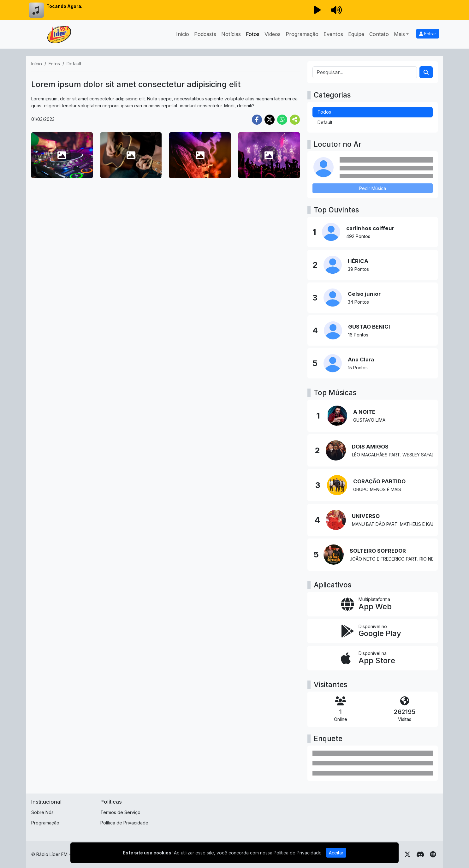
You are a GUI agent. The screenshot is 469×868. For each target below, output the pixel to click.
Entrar (428, 34)
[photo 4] (269, 155)
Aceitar (336, 853)
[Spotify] (433, 854)
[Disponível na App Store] (373, 658)
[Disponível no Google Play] (373, 631)
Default (325, 122)
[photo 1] (62, 155)
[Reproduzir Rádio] (317, 10)
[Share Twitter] (270, 120)
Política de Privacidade (124, 823)
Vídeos (273, 34)
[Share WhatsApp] (282, 120)
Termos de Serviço (120, 812)
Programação (302, 34)
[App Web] (373, 604)
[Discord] (420, 854)
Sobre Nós (42, 812)
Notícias (231, 34)
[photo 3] (200, 155)
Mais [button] (399, 34)
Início (183, 34)
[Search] (426, 72)
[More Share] (295, 120)
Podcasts (205, 34)
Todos (324, 112)
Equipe (356, 34)
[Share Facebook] (257, 120)
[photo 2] (131, 155)
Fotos (253, 34)
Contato (379, 34)
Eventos (333, 34)
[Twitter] (407, 854)
